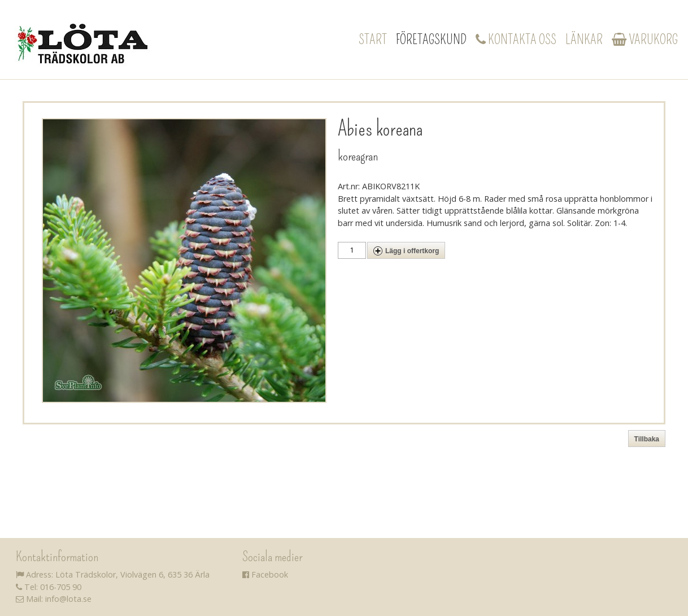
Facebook (265, 574)
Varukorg (645, 40)
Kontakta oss (516, 40)
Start (373, 40)
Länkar (584, 40)
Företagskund (431, 40)
